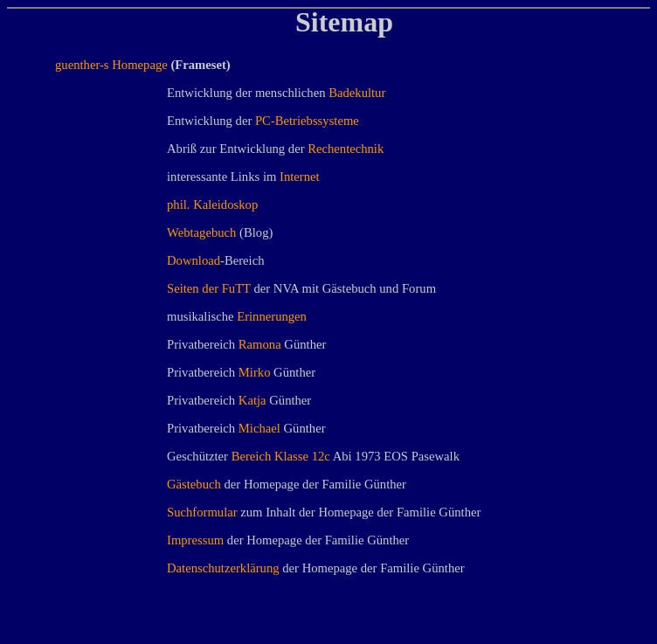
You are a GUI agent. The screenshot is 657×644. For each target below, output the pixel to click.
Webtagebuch (201, 232)
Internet (300, 177)
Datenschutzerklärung (223, 568)
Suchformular (202, 512)
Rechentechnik (346, 149)
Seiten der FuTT (209, 288)
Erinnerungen (272, 316)
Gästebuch (194, 484)
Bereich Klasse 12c (281, 456)
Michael (259, 428)
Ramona (260, 344)
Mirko (255, 372)
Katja (252, 400)
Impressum (195, 540)
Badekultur (357, 93)
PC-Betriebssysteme (307, 121)
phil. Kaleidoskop (212, 204)
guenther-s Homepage (111, 65)
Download (194, 260)
